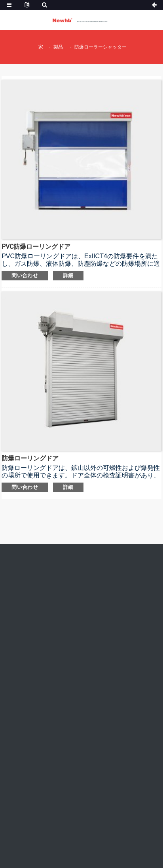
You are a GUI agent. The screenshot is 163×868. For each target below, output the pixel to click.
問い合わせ (25, 275)
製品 (58, 47)
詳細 (68, 275)
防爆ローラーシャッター (100, 47)
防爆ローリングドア (30, 458)
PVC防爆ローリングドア (36, 247)
